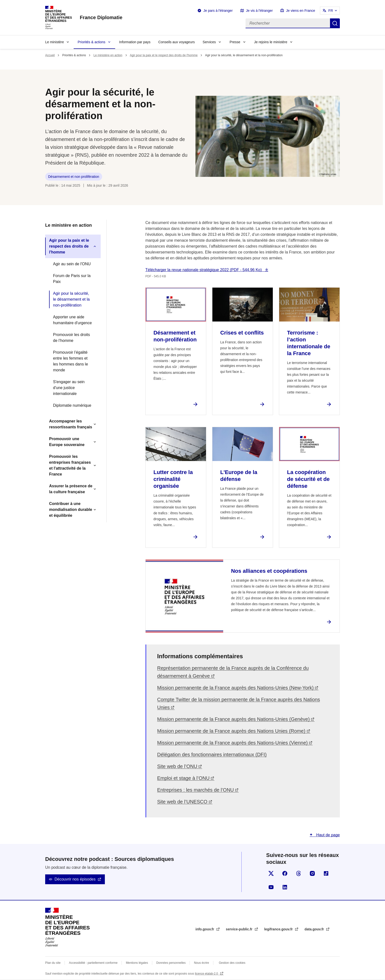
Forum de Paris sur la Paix (72, 279)
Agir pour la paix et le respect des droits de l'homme (164, 55)
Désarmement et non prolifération (74, 177)
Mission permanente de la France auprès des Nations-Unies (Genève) (233, 719)
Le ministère (55, 42)
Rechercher (335, 23)
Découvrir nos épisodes (75, 879)
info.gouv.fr (205, 929)
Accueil (50, 55)
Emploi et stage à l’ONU (183, 778)
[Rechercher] (288, 23)
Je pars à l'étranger (218, 11)
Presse (235, 42)
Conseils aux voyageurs (177, 42)
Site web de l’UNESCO (182, 802)
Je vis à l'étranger (259, 11)
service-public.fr (240, 929)
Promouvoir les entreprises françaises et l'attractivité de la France (70, 465)
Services (209, 42)
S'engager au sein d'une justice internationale (69, 388)
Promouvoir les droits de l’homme (71, 338)
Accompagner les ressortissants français (71, 424)
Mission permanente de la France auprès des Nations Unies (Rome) (231, 731)
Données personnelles (171, 963)
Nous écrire (201, 963)
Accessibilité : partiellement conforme (93, 963)
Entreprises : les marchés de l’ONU (195, 790)
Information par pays (135, 42)
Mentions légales (137, 963)
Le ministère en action (108, 55)
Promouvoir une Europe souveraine (67, 442)
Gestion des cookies (232, 963)
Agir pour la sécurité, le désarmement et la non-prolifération (71, 299)
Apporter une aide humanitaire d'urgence (72, 320)
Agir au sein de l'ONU (72, 264)
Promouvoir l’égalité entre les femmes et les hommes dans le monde (70, 361)
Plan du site (53, 963)
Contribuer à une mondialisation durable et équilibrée (71, 510)
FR (331, 11)
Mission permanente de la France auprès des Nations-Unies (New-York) (235, 688)
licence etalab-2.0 (207, 974)
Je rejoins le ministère (271, 42)
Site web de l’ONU (177, 766)
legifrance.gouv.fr (279, 929)
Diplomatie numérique (72, 405)
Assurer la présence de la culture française (71, 489)
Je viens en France (301, 11)
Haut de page (327, 835)
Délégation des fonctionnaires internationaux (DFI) (212, 755)
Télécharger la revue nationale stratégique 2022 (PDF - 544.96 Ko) (204, 270)
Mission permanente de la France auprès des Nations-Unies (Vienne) (232, 743)
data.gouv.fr (315, 929)
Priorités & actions (91, 42)
